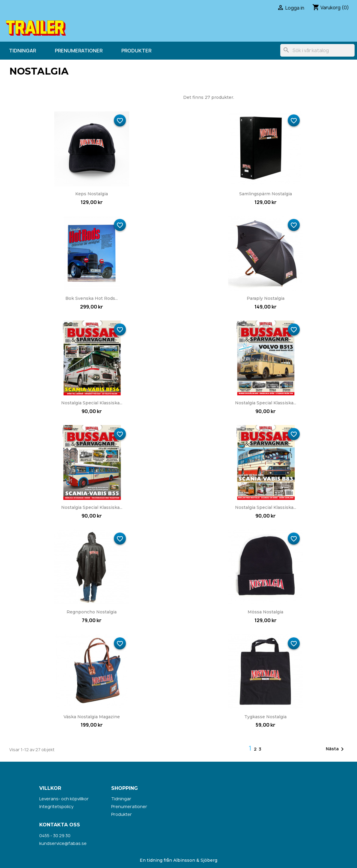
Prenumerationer (79, 51)
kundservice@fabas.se (63, 843)
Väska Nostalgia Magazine (92, 717)
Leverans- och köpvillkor (64, 799)
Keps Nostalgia (92, 194)
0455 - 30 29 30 (55, 836)
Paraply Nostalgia (266, 298)
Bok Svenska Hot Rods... (92, 298)
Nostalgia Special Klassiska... (92, 403)
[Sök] (317, 50)
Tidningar (22, 51)
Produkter (136, 51)
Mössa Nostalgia (265, 612)
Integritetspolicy (56, 806)
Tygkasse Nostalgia (265, 717)
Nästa (336, 749)
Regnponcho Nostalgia (92, 612)
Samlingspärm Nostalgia (266, 194)
